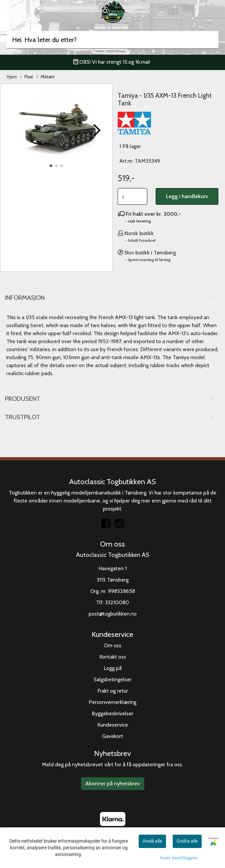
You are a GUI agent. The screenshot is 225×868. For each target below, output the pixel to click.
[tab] (112, 298)
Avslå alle (152, 841)
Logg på (113, 668)
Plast (26, 77)
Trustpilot (22, 417)
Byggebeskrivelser (112, 713)
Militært (45, 77)
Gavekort (112, 736)
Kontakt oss (113, 657)
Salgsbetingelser (113, 679)
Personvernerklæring (112, 702)
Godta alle (187, 841)
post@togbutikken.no (113, 614)
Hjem (12, 77)
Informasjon (25, 298)
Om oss (113, 645)
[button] (51, 166)
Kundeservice (113, 725)
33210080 (117, 602)
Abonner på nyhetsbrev (113, 783)
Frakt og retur (113, 691)
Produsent (22, 399)
